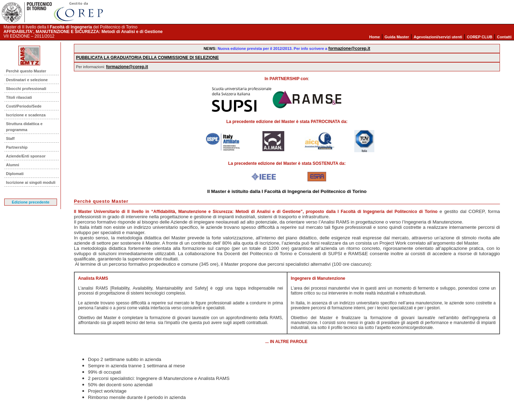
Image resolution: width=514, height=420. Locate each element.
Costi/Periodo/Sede (24, 106)
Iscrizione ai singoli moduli (31, 182)
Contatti (504, 37)
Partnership (17, 147)
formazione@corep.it (349, 49)
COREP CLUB (480, 37)
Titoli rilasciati (19, 97)
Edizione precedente (31, 202)
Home (375, 37)
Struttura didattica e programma (24, 127)
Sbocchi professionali (26, 89)
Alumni (12, 165)
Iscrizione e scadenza (26, 115)
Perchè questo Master (26, 71)
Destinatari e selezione (27, 80)
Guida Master (397, 37)
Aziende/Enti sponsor (26, 156)
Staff (10, 138)
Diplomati (15, 174)
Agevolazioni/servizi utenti (438, 37)
